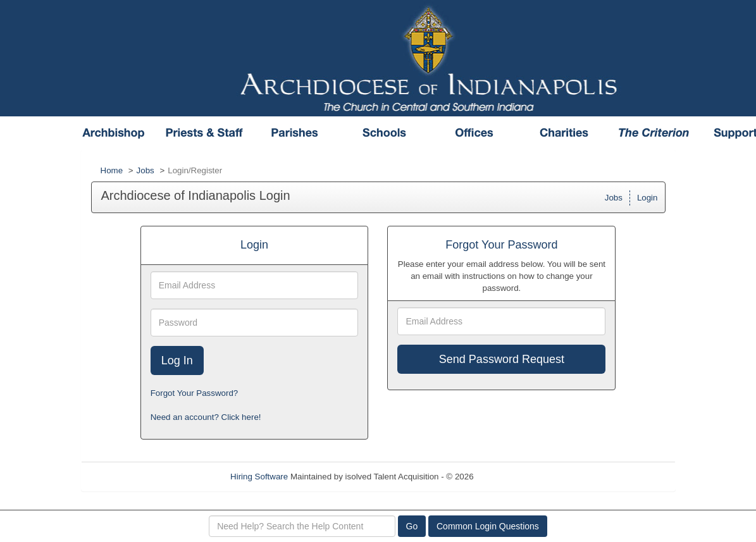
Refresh (511, 477)
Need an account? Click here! (206, 417)
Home (112, 170)
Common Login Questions (488, 526)
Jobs (146, 170)
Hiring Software (259, 477)
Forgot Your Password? (195, 393)
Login (648, 198)
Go (412, 526)
